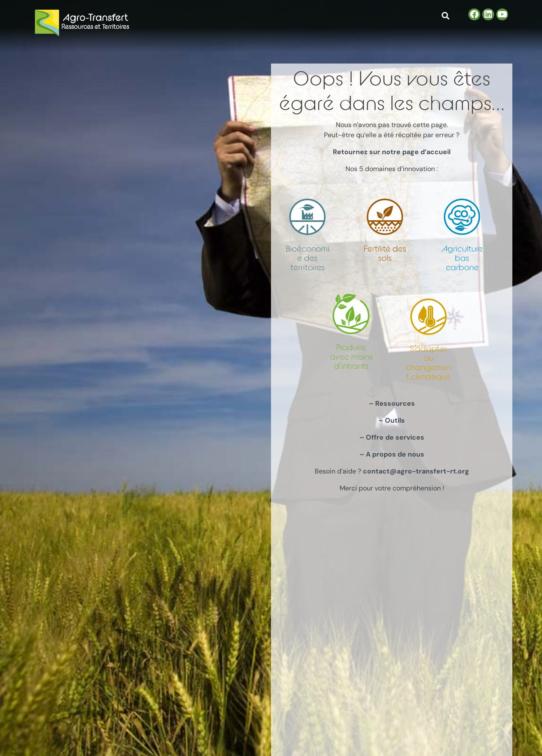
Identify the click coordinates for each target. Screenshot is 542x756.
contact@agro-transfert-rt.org (416, 471)
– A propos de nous (392, 454)
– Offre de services (392, 437)
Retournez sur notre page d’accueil (392, 152)
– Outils (392, 420)
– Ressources (392, 403)
